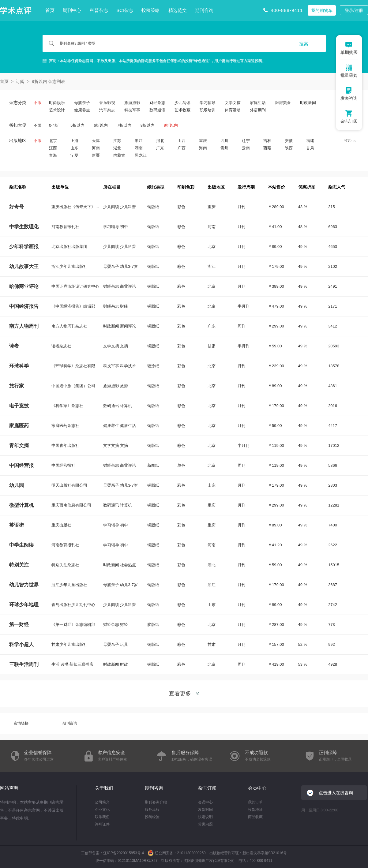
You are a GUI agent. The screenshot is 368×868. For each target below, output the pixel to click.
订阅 (20, 81)
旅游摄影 (132, 103)
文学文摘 (233, 103)
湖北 (117, 148)
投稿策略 (151, 10)
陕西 (289, 148)
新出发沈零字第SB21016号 (265, 853)
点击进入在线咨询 (336, 793)
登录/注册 (354, 10)
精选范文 (178, 10)
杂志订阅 (207, 788)
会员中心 (205, 802)
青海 (53, 155)
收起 (350, 140)
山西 (182, 141)
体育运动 (233, 110)
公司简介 (102, 802)
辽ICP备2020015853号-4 (124, 853)
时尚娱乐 (57, 103)
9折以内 (171, 125)
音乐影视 (107, 103)
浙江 (139, 141)
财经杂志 (157, 103)
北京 (53, 141)
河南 (96, 148)
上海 (74, 141)
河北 (160, 141)
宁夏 (74, 155)
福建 (310, 141)
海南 (203, 148)
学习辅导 (208, 103)
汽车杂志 (107, 110)
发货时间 (205, 810)
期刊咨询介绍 (156, 802)
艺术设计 (57, 110)
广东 (160, 148)
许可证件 (102, 824)
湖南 (139, 148)
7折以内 (124, 125)
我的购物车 (322, 10)
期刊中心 (72, 10)
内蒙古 (119, 155)
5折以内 (77, 125)
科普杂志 (99, 10)
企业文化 (102, 810)
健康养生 (82, 110)
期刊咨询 (204, 10)
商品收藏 (255, 817)
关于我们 (104, 788)
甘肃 (310, 148)
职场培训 (208, 110)
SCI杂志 (125, 10)
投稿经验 (152, 817)
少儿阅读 (182, 103)
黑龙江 (141, 155)
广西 (182, 148)
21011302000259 (191, 853)
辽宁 (246, 141)
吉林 (267, 141)
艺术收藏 (182, 110)
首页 (50, 10)
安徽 (289, 141)
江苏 (117, 141)
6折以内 (101, 125)
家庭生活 (258, 103)
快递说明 (205, 817)
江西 (53, 148)
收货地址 (255, 810)
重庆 (203, 141)
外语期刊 (258, 110)
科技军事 (132, 110)
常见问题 (205, 824)
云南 (246, 148)
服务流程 (152, 810)
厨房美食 (283, 103)
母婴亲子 (82, 103)
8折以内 (148, 125)
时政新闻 (308, 103)
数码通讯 (157, 110)
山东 (74, 148)
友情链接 (21, 723)
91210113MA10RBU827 (137, 861)
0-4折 (54, 125)
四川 (224, 141)
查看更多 (184, 694)
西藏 (267, 148)
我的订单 (255, 802)
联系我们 (102, 817)
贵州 (224, 148)
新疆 (96, 155)
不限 (38, 103)
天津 (96, 141)
